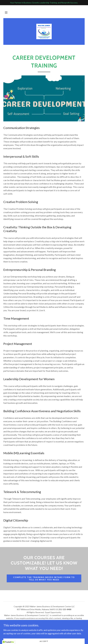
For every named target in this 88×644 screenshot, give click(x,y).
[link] (44, 31)
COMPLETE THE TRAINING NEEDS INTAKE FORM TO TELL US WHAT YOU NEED (44, 578)
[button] (6, 13)
